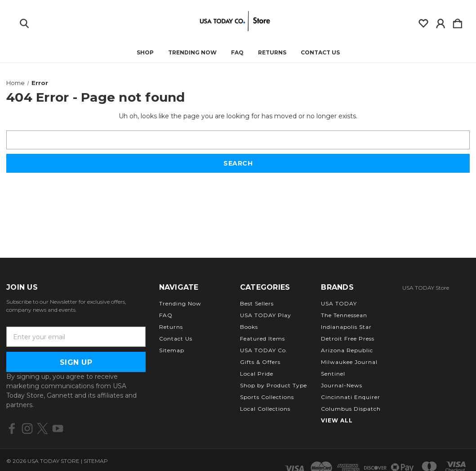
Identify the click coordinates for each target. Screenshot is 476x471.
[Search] (24, 22)
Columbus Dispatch (351, 409)
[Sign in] (440, 22)
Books (249, 327)
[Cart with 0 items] (458, 22)
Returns (272, 53)
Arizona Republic (347, 350)
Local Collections (265, 409)
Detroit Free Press (348, 339)
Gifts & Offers (260, 362)
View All (337, 420)
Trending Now (192, 53)
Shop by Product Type (274, 385)
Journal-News (342, 385)
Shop (145, 53)
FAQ (237, 53)
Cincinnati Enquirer (351, 397)
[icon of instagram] (27, 428)
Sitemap (172, 350)
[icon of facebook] (12, 428)
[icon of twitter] (42, 428)
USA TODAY (339, 303)
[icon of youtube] (58, 428)
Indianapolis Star (346, 327)
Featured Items (262, 339)
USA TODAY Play (266, 315)
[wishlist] (423, 22)
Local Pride (257, 374)
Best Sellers (257, 303)
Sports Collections (267, 397)
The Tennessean (344, 315)
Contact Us (320, 53)
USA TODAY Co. (264, 350)
